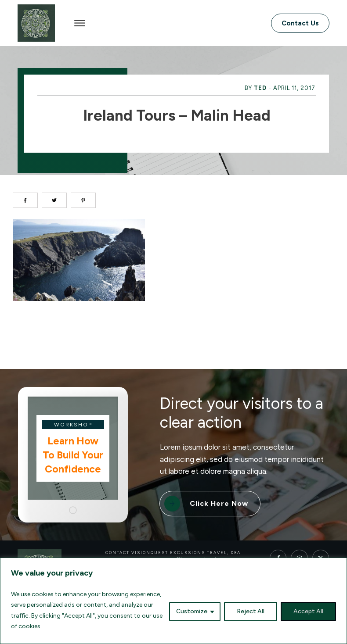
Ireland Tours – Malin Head (177, 115)
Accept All (308, 611)
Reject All (251, 611)
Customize (192, 611)
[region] (173, 601)
